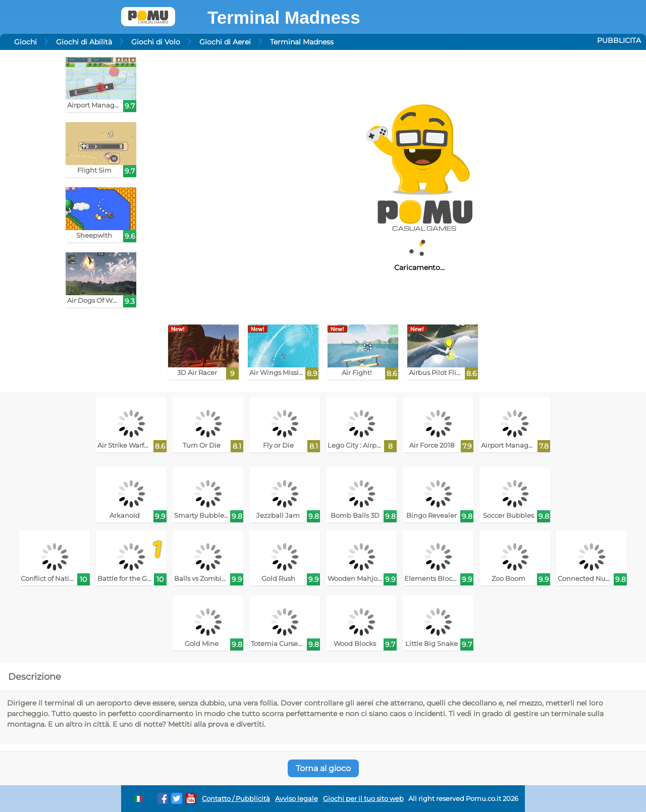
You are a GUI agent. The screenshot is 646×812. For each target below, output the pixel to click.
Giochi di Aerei (225, 42)
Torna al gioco (323, 768)
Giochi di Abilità (84, 42)
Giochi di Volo (156, 42)
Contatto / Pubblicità (236, 799)
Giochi (25, 42)
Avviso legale (297, 799)
